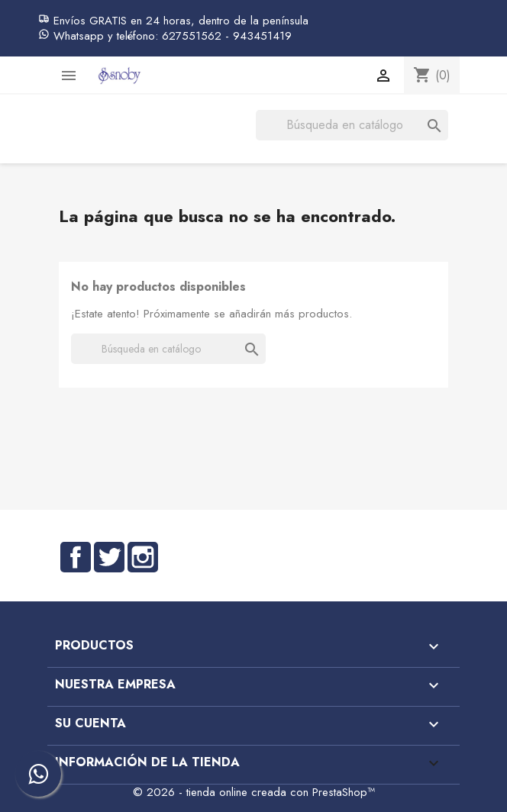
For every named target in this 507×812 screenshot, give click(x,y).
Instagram (143, 557)
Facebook (76, 557)
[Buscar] (352, 125)
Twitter (109, 557)
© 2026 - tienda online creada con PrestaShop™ (254, 792)
